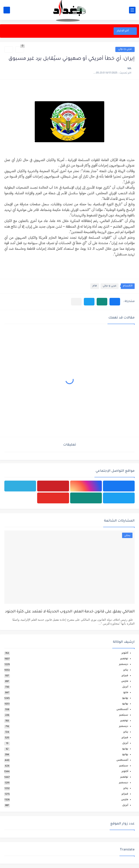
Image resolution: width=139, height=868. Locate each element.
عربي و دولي (125, 49)
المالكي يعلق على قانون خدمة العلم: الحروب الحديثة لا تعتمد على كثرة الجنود (70, 612)
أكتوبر (125, 653)
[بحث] (7, 10)
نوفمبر (124, 659)
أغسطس (122, 710)
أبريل (125, 687)
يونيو (125, 698)
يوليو (125, 704)
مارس (125, 681)
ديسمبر (124, 665)
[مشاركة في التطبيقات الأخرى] (76, 302)
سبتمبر (124, 715)
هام (95, 286)
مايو (126, 693)
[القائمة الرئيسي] (132, 10)
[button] (115, 302)
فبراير (125, 676)
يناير (126, 670)
